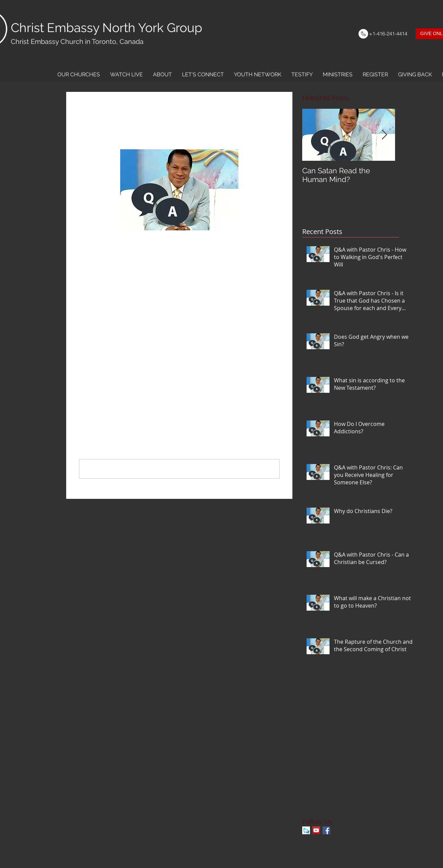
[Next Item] (384, 135)
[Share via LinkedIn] (115, 377)
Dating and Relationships (108, 355)
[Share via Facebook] (82, 377)
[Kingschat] (306, 830)
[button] (79, 74)
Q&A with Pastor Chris (104, 346)
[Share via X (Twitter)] (99, 377)
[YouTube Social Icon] (316, 830)
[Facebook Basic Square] (326, 830)
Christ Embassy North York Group (107, 28)
